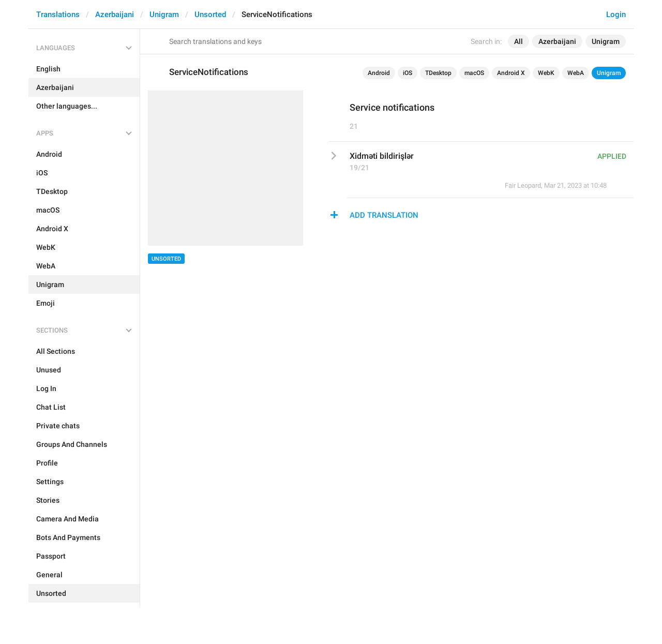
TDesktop (438, 73)
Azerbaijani (115, 14)
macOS (474, 73)
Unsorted (210, 14)
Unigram (164, 14)
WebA (576, 73)
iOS (408, 73)
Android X (511, 73)
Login (616, 14)
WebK (546, 73)
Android (379, 73)
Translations (58, 14)
